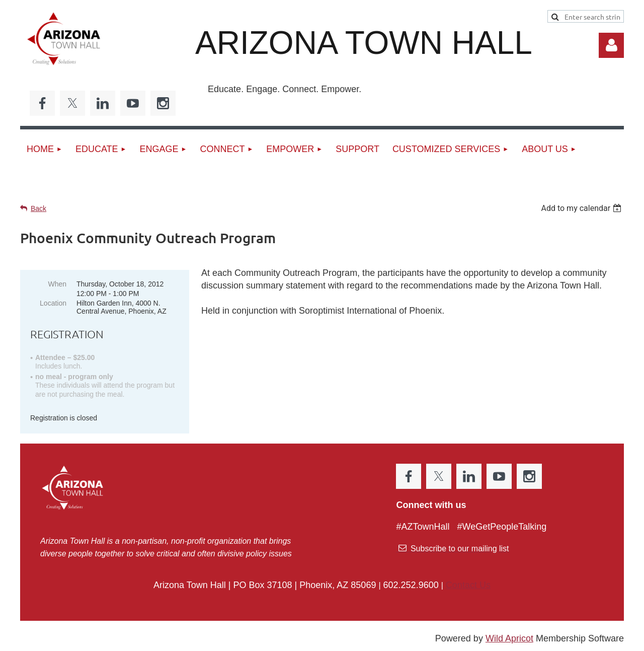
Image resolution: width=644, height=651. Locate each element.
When (57, 284)
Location (53, 303)
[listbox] (582, 208)
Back (38, 208)
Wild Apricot (509, 638)
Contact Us (468, 585)
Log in (611, 45)
